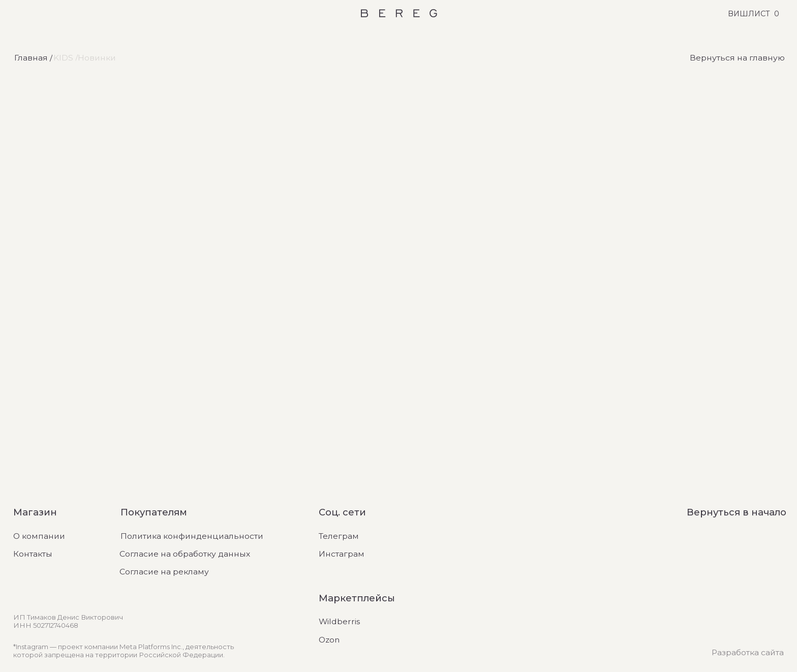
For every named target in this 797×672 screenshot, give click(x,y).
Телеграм (339, 536)
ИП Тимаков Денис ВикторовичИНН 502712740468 (68, 621)
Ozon (329, 640)
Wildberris (339, 621)
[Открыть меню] (17, 13)
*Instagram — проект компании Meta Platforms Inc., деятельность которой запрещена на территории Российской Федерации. (124, 651)
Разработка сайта (748, 652)
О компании (39, 536)
